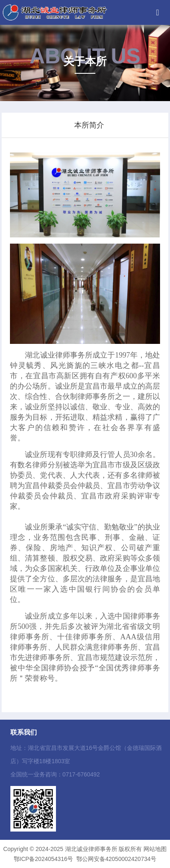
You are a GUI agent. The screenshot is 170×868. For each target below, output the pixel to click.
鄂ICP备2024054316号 (43, 859)
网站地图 (155, 849)
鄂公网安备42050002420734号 (116, 859)
